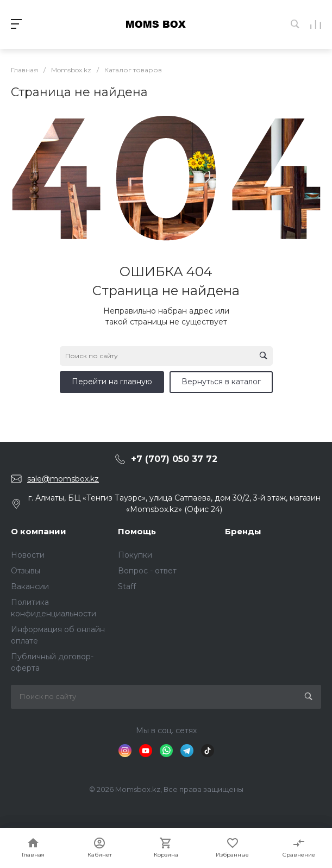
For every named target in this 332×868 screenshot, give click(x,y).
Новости (28, 555)
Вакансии (30, 586)
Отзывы (26, 571)
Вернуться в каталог (221, 382)
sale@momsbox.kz (63, 479)
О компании (39, 531)
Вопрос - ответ (147, 571)
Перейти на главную (112, 382)
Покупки (135, 555)
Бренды (243, 531)
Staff (127, 586)
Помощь (137, 531)
